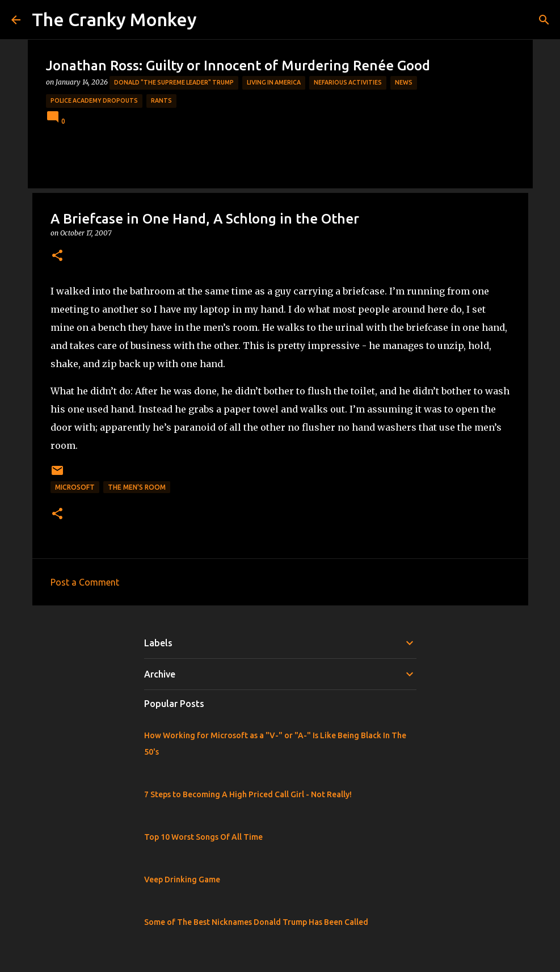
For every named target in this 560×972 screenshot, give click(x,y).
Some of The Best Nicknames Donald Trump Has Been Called (256, 922)
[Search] (544, 20)
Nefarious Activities (348, 82)
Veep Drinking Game (182, 880)
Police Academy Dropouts (94, 100)
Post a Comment (85, 582)
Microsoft (75, 487)
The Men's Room (137, 487)
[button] (57, 256)
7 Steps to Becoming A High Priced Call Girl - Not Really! (248, 794)
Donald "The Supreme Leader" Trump (174, 82)
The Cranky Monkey (114, 19)
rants (161, 100)
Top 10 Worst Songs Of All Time (203, 837)
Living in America (274, 82)
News (404, 82)
